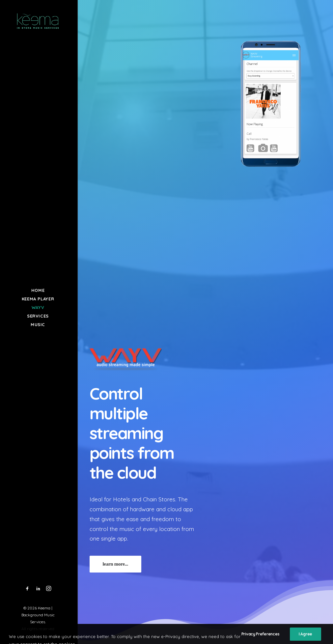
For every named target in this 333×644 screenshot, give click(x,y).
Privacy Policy (272, 580)
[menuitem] (28, 589)
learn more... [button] (115, 254)
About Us (267, 571)
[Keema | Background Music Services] (38, 21)
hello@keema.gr (206, 578)
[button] (28, 589)
